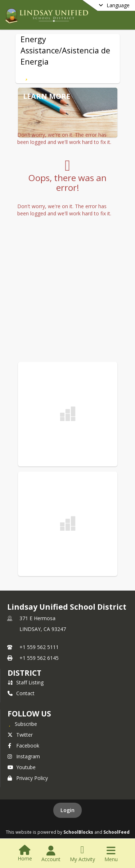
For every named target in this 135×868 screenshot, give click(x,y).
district (24, 673)
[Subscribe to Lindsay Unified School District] (22, 724)
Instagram (24, 756)
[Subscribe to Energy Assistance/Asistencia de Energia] (26, 75)
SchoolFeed (116, 832)
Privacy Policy (28, 778)
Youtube (22, 767)
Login (67, 810)
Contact (21, 693)
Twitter (20, 735)
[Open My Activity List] (82, 854)
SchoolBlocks (78, 832)
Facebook (23, 746)
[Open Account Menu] (51, 854)
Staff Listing (26, 682)
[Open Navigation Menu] (111, 854)
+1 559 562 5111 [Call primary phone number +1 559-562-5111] (39, 647)
